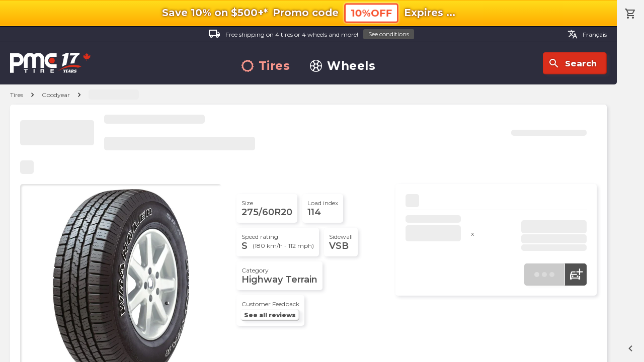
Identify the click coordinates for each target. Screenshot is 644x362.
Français (587, 34)
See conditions (389, 34)
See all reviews (270, 315)
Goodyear (56, 95)
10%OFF (371, 13)
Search (572, 63)
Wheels (343, 66)
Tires (266, 66)
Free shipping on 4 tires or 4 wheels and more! (311, 34)
